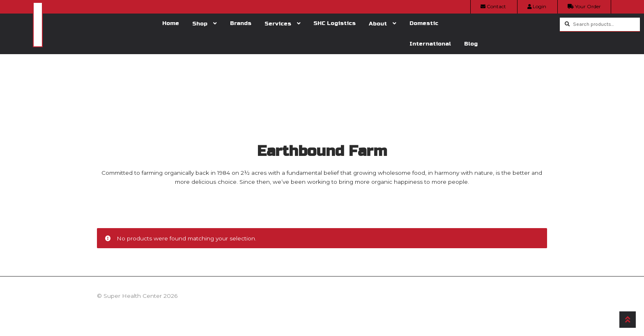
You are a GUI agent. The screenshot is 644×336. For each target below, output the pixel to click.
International (430, 44)
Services (278, 24)
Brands (241, 23)
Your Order (584, 6)
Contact (493, 6)
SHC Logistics (335, 23)
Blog (471, 44)
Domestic (424, 23)
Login (537, 6)
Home (171, 23)
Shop (200, 24)
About (378, 24)
